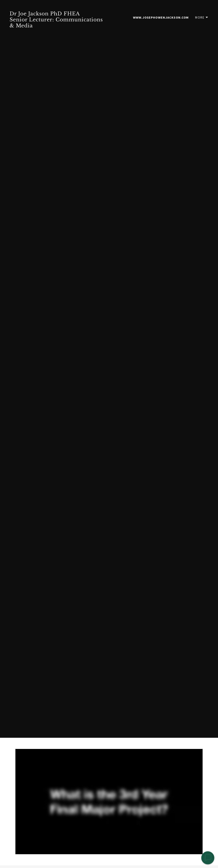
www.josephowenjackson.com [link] (161, 17)
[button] (202, 17)
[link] (58, 26)
